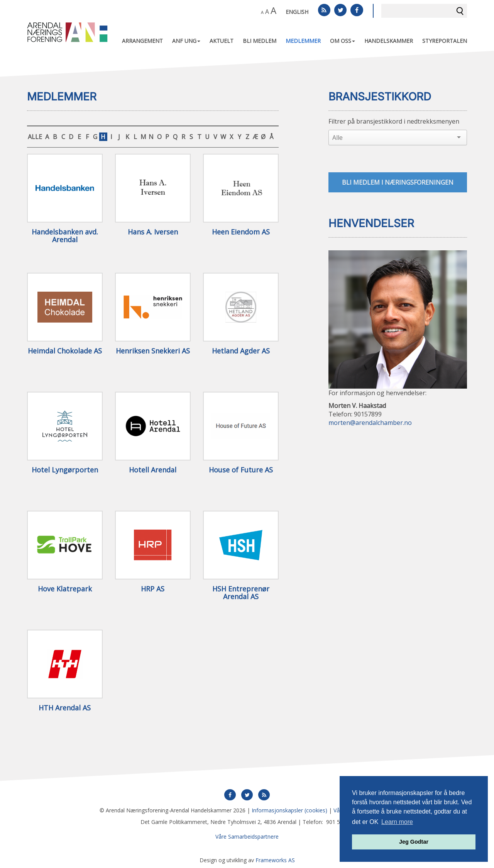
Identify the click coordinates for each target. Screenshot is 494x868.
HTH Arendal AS (65, 708)
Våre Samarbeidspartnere (247, 837)
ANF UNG (186, 41)
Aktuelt (222, 41)
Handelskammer (389, 41)
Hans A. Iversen (153, 232)
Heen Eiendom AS (241, 232)
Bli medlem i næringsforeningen (398, 182)
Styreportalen (445, 41)
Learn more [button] (397, 822)
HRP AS (153, 589)
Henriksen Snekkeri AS (153, 351)
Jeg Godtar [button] (414, 842)
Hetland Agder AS (241, 351)
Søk (460, 11)
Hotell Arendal (153, 470)
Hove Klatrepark (65, 589)
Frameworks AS (275, 860)
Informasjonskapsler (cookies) (289, 810)
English (297, 12)
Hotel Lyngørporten (65, 470)
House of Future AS (241, 470)
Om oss (343, 41)
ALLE (35, 137)
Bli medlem (260, 41)
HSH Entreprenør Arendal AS (241, 593)
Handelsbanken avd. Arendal (65, 236)
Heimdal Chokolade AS (65, 351)
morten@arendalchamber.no (370, 423)
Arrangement (142, 41)
